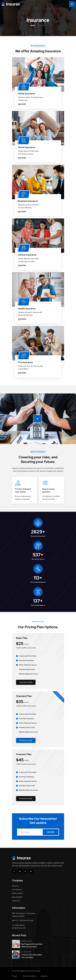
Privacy (15, 976)
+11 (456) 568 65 (18, 925)
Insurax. (38, 971)
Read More (22, 104)
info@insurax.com (19, 928)
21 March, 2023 (27, 941)
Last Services (17, 890)
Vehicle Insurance (27, 255)
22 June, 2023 (27, 952)
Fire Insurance (25, 362)
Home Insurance (27, 147)
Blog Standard (17, 897)
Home (33, 25)
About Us (15, 886)
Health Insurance (27, 309)
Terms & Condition (29, 976)
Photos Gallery (17, 893)
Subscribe (51, 832)
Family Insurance (27, 94)
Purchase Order (26, 682)
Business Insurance (28, 201)
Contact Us (16, 901)
